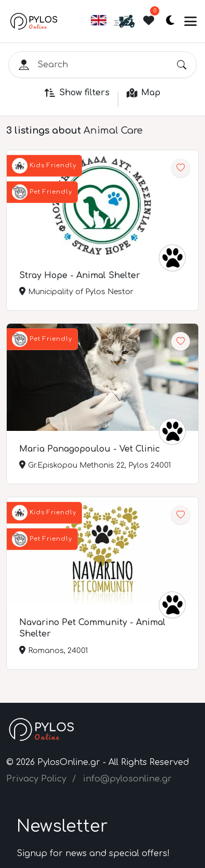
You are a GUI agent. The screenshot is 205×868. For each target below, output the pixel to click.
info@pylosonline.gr (127, 779)
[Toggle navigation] (190, 21)
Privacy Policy (36, 779)
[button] (99, 25)
